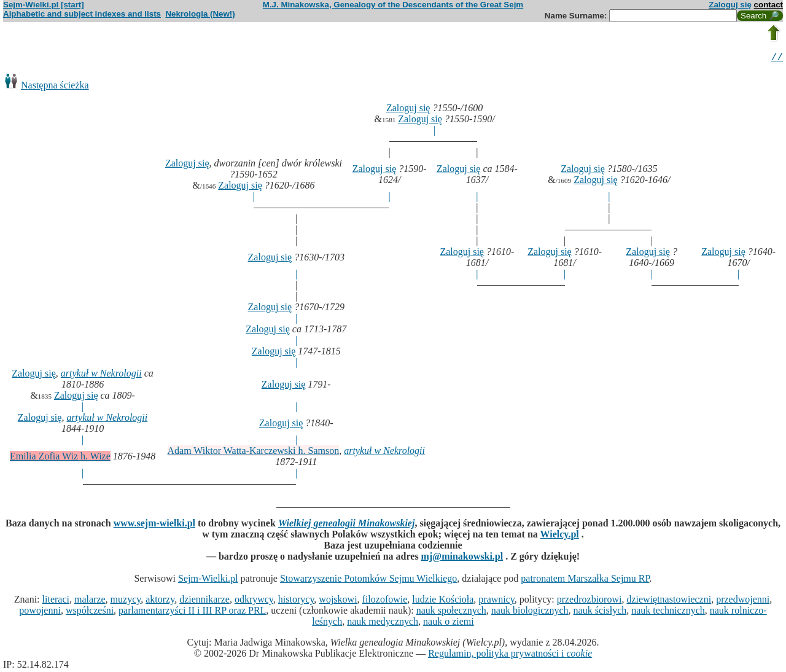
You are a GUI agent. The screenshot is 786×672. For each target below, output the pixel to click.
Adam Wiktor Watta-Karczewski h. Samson (254, 452)
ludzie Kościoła (443, 601)
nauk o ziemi (449, 623)
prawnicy (496, 601)
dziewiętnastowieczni (669, 601)
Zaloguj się (730, 5)
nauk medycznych (383, 623)
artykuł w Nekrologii (101, 375)
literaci (56, 601)
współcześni (90, 612)
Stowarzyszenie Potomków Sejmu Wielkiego (368, 580)
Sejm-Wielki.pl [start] (44, 5)
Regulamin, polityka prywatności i (510, 655)
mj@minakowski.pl (462, 558)
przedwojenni (743, 601)
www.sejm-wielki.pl (154, 525)
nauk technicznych (668, 612)
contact (768, 5)
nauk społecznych (451, 612)
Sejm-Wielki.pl (208, 580)
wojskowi (338, 601)
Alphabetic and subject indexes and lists (82, 14)
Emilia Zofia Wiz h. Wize (60, 458)
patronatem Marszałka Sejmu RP (585, 580)
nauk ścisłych (600, 612)
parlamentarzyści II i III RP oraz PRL (192, 612)
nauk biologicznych (530, 612)
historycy (296, 601)
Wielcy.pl (560, 536)
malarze (90, 601)
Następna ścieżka (55, 87)
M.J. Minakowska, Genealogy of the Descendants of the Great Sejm (393, 5)
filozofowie (385, 601)
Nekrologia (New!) (200, 14)
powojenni (40, 612)
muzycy (126, 601)
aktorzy (160, 601)
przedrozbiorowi (589, 601)
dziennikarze (204, 601)
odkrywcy (254, 601)
